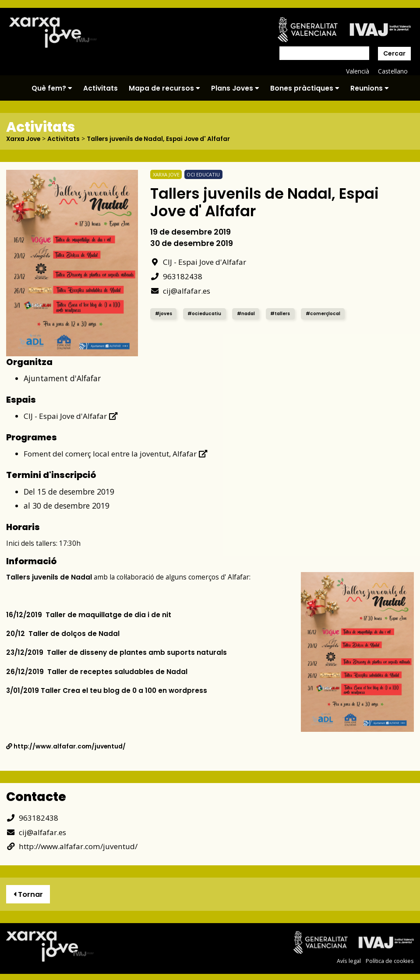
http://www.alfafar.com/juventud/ (67, 746)
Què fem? (52, 88)
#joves (164, 313)
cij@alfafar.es (180, 290)
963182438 (176, 276)
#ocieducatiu (207, 313)
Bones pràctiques (305, 88)
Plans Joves (235, 88)
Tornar (29, 894)
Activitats (101, 88)
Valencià (357, 71)
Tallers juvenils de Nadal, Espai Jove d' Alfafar (161, 139)
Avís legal (349, 961)
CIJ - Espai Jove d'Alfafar (199, 261)
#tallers (286, 313)
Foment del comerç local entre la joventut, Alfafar (119, 453)
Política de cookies (390, 961)
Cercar (394, 53)
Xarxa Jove (24, 139)
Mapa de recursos (164, 88)
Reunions (370, 88)
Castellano (393, 71)
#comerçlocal (332, 313)
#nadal (250, 313)
